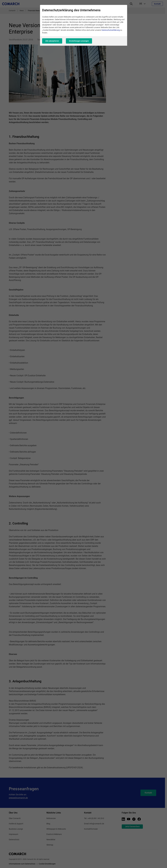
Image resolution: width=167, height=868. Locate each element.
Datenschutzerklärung (111, 30)
